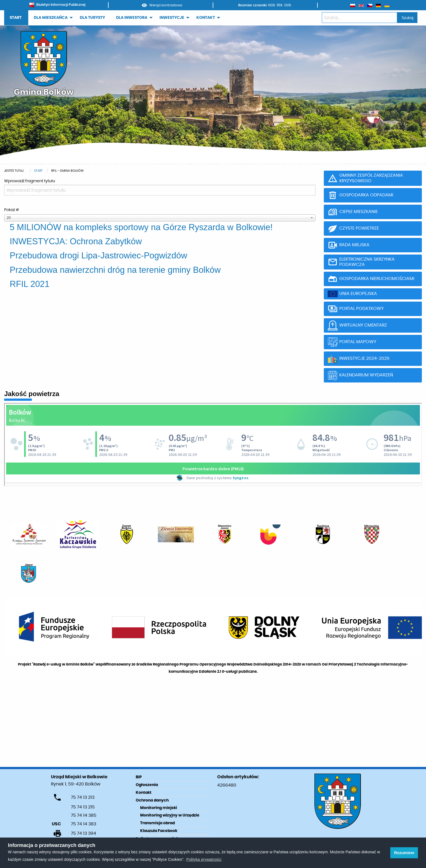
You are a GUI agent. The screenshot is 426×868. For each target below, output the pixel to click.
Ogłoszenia (147, 785)
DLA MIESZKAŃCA (51, 18)
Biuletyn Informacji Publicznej (57, 5)
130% (288, 5)
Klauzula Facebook (159, 831)
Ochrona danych (152, 800)
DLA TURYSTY (92, 18)
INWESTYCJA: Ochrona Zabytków (76, 241)
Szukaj (407, 18)
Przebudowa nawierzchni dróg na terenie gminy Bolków (115, 270)
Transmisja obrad (157, 823)
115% (280, 5)
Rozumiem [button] (404, 853)
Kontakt (144, 793)
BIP (139, 777)
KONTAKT (206, 18)
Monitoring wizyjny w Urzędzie (170, 815)
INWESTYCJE (172, 18)
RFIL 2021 (30, 284)
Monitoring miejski (159, 808)
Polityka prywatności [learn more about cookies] (204, 859)
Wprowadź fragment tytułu (30, 181)
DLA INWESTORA (132, 18)
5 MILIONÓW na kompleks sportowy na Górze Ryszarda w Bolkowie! (141, 227)
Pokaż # (11, 210)
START (16, 18)
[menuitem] (16, 18)
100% (272, 5)
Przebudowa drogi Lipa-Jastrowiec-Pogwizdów (98, 255)
